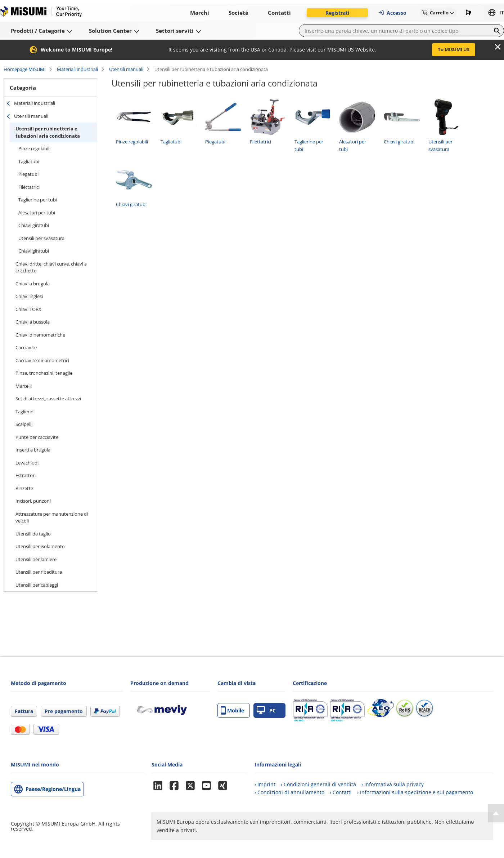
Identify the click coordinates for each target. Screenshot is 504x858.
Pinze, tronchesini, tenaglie (44, 373)
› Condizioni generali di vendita (318, 784)
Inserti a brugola (33, 450)
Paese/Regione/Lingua (53, 789)
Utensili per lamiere (36, 559)
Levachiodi (27, 463)
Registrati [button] (337, 13)
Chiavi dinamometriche (40, 335)
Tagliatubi (29, 161)
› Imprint (265, 784)
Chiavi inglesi (29, 296)
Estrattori (26, 475)
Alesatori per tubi (37, 213)
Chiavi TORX (28, 309)
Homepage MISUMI (25, 69)
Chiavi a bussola (33, 322)
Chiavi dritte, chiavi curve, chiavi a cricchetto (51, 267)
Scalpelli (24, 424)
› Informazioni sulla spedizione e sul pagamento (415, 792)
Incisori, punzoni (33, 501)
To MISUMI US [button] (454, 49)
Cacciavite (26, 347)
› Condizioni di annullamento (289, 792)
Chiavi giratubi (34, 225)
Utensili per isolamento (40, 546)
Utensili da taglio (33, 534)
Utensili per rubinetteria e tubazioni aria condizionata (48, 132)
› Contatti (341, 792)
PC (266, 710)
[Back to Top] (496, 813)
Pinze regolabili (34, 148)
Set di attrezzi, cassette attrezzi (48, 399)
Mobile (232, 710)
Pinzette (24, 488)
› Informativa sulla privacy (393, 784)
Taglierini (25, 412)
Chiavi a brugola (33, 284)
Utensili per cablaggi (37, 585)
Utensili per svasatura (41, 238)
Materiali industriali (77, 69)
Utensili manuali (126, 69)
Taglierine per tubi (38, 200)
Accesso (392, 13)
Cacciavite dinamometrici (42, 360)
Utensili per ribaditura (39, 572)
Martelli (24, 386)
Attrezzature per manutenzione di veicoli (52, 517)
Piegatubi (28, 174)
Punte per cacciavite (37, 437)
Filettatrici (29, 187)
